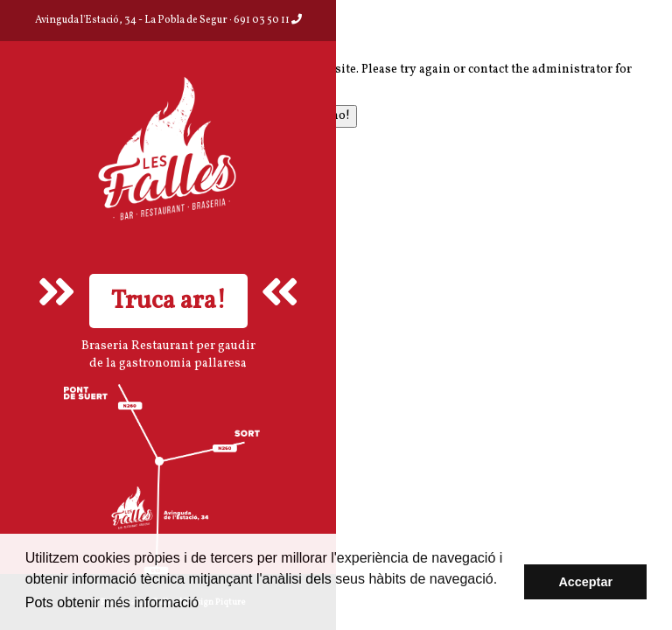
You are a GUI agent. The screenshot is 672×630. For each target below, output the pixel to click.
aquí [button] (219, 602)
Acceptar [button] (585, 582)
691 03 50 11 (268, 20)
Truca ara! (168, 301)
